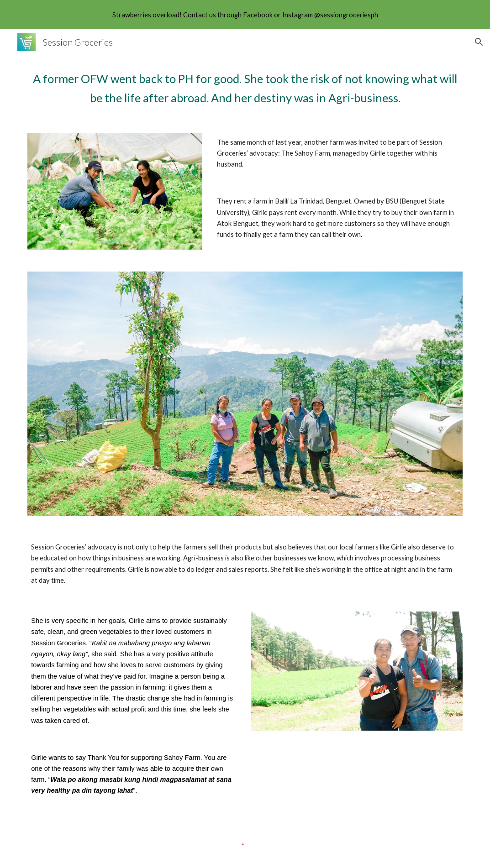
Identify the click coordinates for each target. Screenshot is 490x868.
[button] (479, 42)
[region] (245, 15)
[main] (245, 89)
